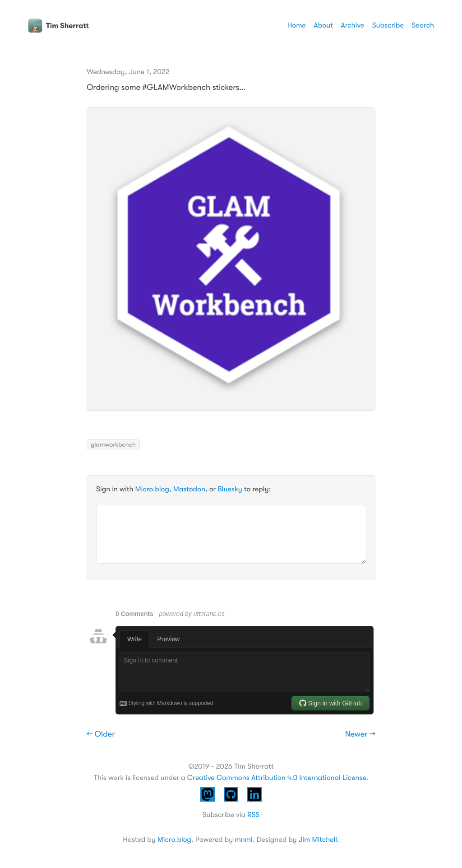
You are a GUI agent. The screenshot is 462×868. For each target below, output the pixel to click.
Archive (352, 25)
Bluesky (230, 489)
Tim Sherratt (58, 26)
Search (423, 25)
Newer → (360, 734)
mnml (243, 840)
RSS (253, 815)
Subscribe (388, 25)
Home (297, 25)
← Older (101, 734)
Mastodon (189, 489)
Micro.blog (152, 489)
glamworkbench (113, 445)
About (323, 25)
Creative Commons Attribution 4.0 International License (277, 778)
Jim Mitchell (318, 840)
